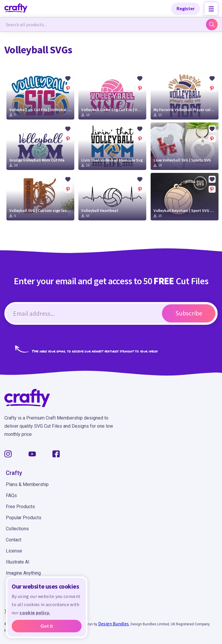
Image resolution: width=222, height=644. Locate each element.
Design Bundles (113, 624)
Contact (14, 540)
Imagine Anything (23, 573)
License (14, 551)
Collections (17, 529)
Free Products (20, 507)
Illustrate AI (18, 562)
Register (186, 8)
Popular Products (24, 518)
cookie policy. (35, 613)
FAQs (11, 495)
